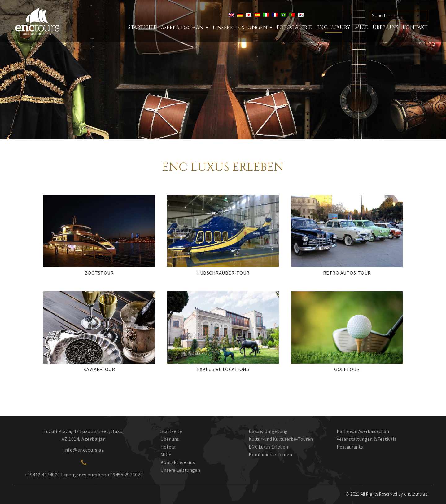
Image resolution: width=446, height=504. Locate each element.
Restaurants (350, 447)
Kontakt (415, 27)
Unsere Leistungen (240, 28)
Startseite (171, 431)
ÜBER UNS (385, 27)
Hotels (168, 447)
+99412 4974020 (42, 475)
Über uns (170, 439)
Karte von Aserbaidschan (363, 431)
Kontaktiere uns (178, 462)
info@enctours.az (84, 450)
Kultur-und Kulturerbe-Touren (281, 439)
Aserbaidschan (182, 28)
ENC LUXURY (334, 27)
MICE (362, 27)
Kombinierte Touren (270, 454)
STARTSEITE (142, 27)
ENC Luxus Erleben (268, 447)
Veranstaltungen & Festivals (367, 439)
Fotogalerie (294, 27)
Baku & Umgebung (268, 431)
